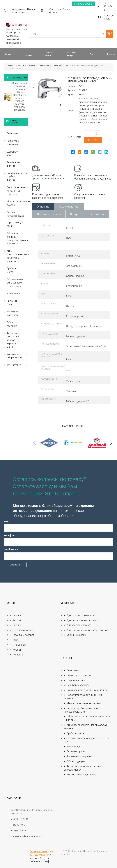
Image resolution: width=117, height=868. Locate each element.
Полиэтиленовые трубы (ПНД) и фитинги (17, 191)
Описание (43, 207)
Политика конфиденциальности (26, 836)
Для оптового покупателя (80, 615)
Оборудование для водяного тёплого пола (17, 283)
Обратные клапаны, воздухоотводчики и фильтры (17, 238)
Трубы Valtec (17, 365)
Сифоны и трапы (17, 303)
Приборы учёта (17, 270)
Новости (16, 650)
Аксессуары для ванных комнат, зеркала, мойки (14, 340)
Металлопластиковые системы (17, 203)
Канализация (17, 294)
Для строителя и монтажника (82, 620)
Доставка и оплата (49, 214)
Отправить (15, 565)
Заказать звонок (84, 4)
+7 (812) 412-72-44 (19, 819)
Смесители (44, 65)
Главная (16, 615)
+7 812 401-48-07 (108, 7)
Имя (6, 521)
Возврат (75, 214)
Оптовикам (97, 214)
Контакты (17, 655)
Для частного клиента (78, 625)
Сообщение (11, 550)
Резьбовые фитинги (17, 164)
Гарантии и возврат (22, 635)
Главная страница (15, 65)
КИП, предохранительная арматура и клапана (17, 256)
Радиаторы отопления (17, 143)
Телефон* (10, 536)
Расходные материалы (17, 313)
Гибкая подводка (17, 324)
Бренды (15, 625)
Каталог (31, 65)
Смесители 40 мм (61, 65)
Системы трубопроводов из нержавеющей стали (17, 219)
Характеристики (69, 207)
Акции (14, 640)
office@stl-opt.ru (110, 17)
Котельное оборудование (17, 356)
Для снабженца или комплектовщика (86, 630)
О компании (18, 645)
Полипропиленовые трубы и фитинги (17, 177)
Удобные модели (75, 635)
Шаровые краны (17, 153)
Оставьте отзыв (38, 851)
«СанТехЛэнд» (89, 851)
